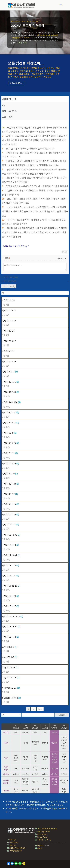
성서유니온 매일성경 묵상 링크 (16, 246)
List (5, 286)
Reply (12, 286)
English (39, 845)
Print (65, 252)
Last (40, 709)
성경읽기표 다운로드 (17, 83)
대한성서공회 (57, 808)
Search (62, 715)
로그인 (48, 840)
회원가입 (39, 840)
